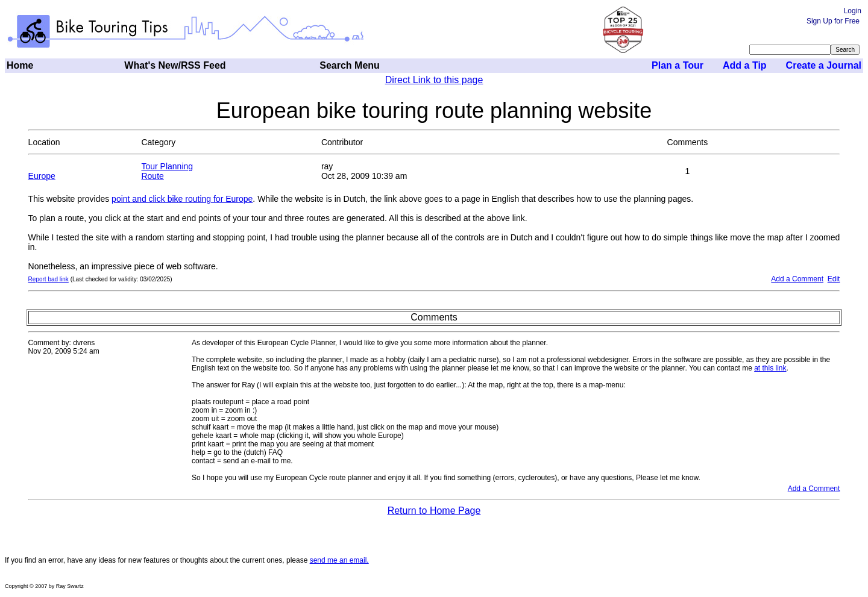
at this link (770, 368)
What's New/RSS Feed (175, 65)
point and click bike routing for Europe (182, 199)
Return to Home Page (434, 511)
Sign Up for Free (833, 21)
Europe (42, 176)
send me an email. (339, 560)
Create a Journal (824, 65)
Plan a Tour (678, 65)
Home (20, 65)
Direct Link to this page (434, 80)
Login (853, 11)
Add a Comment (797, 279)
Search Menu (350, 65)
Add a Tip (745, 65)
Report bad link (49, 279)
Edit (834, 279)
